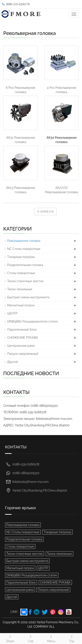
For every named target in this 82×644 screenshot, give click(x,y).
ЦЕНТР (12, 313)
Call (31, 638)
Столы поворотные (21, 273)
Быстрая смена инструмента (28, 297)
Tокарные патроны (21, 257)
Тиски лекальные (20, 289)
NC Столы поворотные (24, 249)
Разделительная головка (25, 265)
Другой (13, 362)
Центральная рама (21, 346)
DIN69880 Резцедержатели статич (33, 321)
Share (10, 638)
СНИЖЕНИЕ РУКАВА (23, 338)
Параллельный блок (22, 330)
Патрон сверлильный (23, 354)
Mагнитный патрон (21, 305)
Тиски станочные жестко (25, 281)
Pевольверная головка (24, 241)
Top (72, 638)
